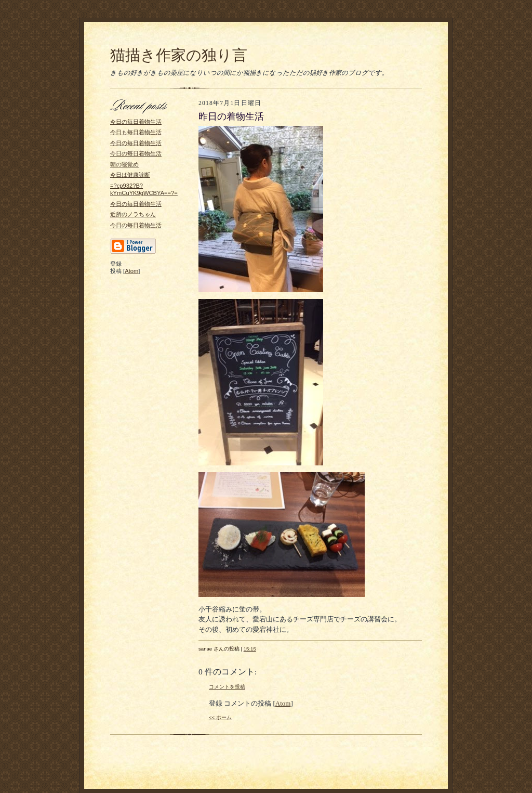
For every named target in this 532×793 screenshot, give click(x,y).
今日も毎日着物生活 (136, 132)
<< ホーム (220, 717)
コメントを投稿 (227, 687)
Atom (131, 271)
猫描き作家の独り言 (179, 55)
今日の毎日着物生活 (136, 122)
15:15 (250, 649)
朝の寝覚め (124, 164)
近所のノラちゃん (133, 214)
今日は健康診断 (130, 175)
